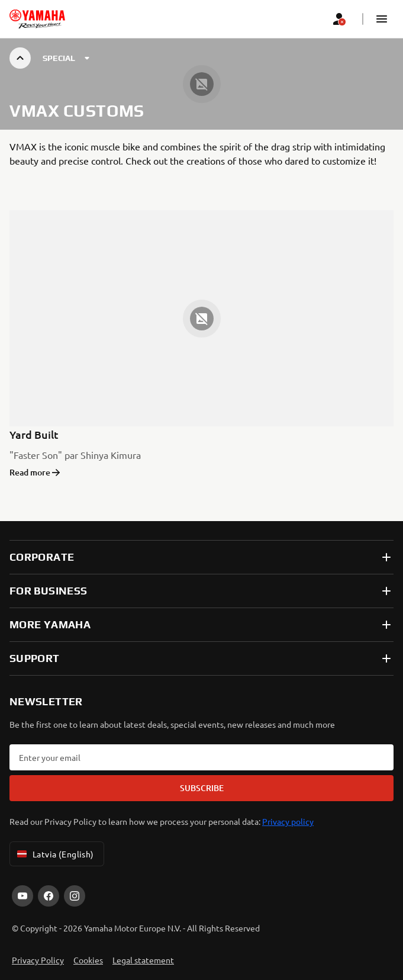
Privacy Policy (38, 960)
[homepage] (37, 19)
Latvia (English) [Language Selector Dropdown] (54, 854)
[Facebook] (49, 896)
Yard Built (34, 434)
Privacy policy (288, 821)
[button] (382, 19)
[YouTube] (22, 896)
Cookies (88, 960)
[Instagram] (75, 896)
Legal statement (143, 960)
